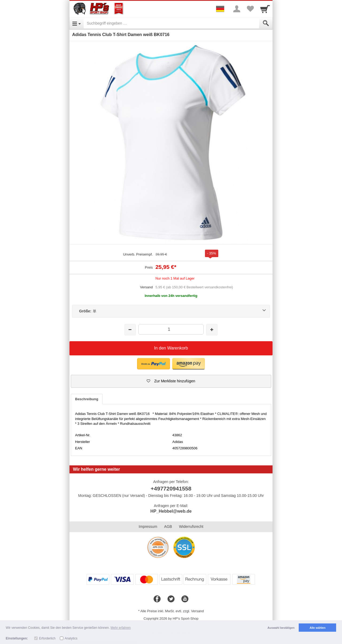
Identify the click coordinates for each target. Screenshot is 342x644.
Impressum (148, 527)
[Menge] (171, 329)
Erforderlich (47, 638)
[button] (153, 364)
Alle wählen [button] (318, 628)
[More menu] (237, 9)
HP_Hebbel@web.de (171, 511)
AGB (168, 527)
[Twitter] (171, 599)
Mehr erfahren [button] (121, 628)
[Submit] (266, 23)
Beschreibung (87, 399)
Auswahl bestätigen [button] (281, 628)
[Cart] (265, 9)
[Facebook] (157, 599)
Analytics (71, 638)
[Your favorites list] (250, 9)
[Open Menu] (77, 23)
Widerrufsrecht (191, 527)
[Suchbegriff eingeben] (171, 23)
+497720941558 (171, 488)
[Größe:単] (171, 311)
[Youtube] (185, 599)
